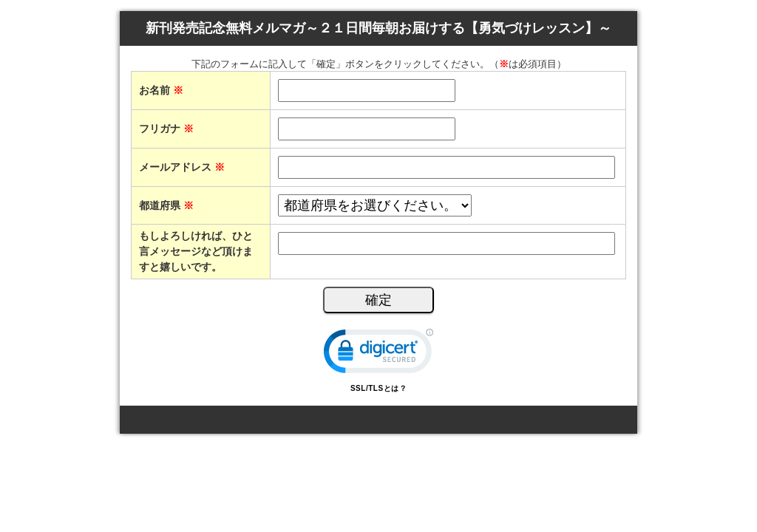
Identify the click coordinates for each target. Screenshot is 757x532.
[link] (378, 354)
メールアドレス (182, 167)
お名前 (161, 90)
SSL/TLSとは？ (378, 388)
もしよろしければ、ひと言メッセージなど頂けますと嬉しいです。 (196, 251)
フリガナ (166, 129)
